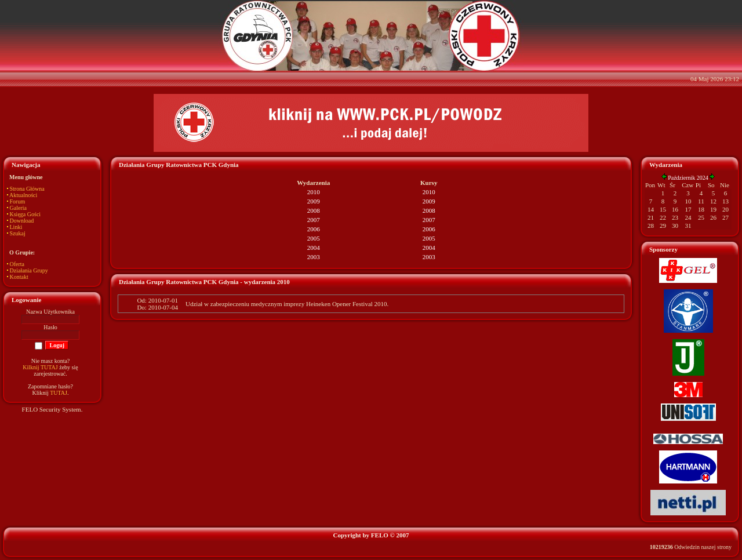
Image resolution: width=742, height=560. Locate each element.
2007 (314, 220)
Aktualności (23, 195)
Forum (18, 201)
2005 (314, 238)
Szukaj (18, 233)
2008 (314, 210)
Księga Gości (26, 214)
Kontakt (19, 277)
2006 (314, 229)
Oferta (17, 264)
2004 (314, 248)
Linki (16, 227)
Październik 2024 (688, 178)
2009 (314, 201)
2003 (314, 257)
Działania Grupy (29, 270)
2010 (314, 192)
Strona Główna (27, 189)
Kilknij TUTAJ (40, 367)
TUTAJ (59, 393)
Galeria (18, 208)
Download (22, 221)
